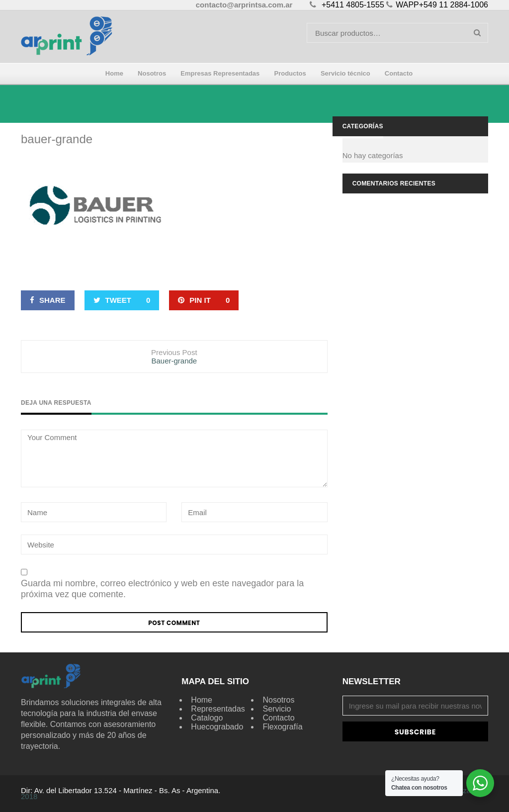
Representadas (218, 709)
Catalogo (207, 718)
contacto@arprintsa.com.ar (244, 5)
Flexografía (282, 727)
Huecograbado (217, 727)
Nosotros (278, 700)
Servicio (277, 709)
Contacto (278, 718)
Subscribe (415, 732)
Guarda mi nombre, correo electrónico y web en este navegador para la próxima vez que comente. (162, 589)
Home (202, 700)
